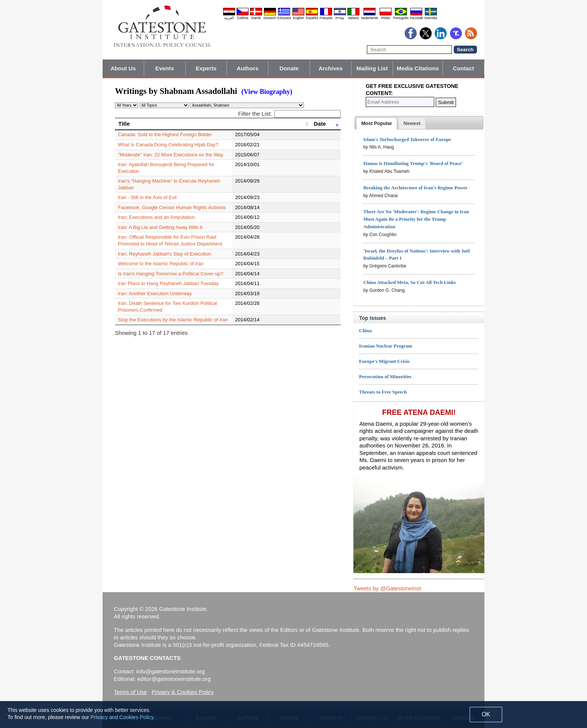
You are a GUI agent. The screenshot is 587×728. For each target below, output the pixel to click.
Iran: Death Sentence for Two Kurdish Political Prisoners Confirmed (190, 290)
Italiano (354, 18)
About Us (123, 68)
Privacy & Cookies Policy (183, 692)
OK (486, 714)
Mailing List (372, 68)
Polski (386, 18)
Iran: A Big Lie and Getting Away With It (160, 214)
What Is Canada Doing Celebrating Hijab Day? (168, 145)
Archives (331, 68)
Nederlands (369, 18)
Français (326, 18)
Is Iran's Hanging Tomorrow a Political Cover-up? (171, 261)
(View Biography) (267, 92)
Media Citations (418, 68)
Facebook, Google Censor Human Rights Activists (172, 194)
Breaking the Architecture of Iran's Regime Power (415, 188)
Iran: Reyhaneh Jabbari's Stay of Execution (165, 240)
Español (312, 18)
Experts (206, 68)
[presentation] (377, 123)
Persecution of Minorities (385, 377)
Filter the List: (289, 114)
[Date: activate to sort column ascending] (326, 124)
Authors (247, 68)
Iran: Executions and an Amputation (156, 204)
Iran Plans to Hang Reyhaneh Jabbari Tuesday (168, 270)
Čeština (243, 18)
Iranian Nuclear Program (386, 346)
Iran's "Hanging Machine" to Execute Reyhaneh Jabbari (178, 175)
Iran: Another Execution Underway (155, 280)
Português (401, 18)
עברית (340, 18)
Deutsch (270, 18)
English (298, 18)
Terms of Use (130, 692)
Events (165, 68)
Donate (289, 68)
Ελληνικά (284, 18)
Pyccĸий (416, 18)
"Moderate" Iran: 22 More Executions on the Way (171, 155)
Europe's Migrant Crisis (384, 361)
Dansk (256, 18)
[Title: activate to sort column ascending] (213, 124)
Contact (464, 68)
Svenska (431, 18)
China (365, 331)
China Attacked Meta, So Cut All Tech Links (409, 282)
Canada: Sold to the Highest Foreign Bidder (165, 134)
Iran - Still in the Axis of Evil (147, 184)
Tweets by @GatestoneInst (387, 588)
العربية (229, 18)
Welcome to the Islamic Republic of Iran (161, 250)
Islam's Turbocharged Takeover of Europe (407, 139)
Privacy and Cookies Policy (122, 717)
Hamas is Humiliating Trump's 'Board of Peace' (413, 163)
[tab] (377, 123)
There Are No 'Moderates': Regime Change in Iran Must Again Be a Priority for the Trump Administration (416, 219)
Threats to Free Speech (383, 392)
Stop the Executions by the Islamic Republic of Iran (173, 300)
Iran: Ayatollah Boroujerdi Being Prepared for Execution (177, 164)
